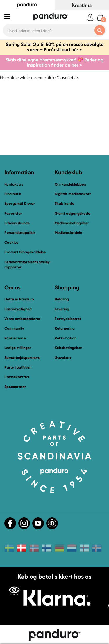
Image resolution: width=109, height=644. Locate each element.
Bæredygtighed (18, 309)
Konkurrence (15, 338)
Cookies (11, 243)
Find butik (13, 194)
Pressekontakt (17, 377)
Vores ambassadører (22, 319)
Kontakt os (14, 184)
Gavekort (63, 358)
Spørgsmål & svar (20, 203)
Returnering (65, 328)
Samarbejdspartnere (22, 358)
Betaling (62, 299)
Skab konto (65, 203)
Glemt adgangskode (72, 213)
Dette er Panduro (19, 299)
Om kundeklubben (70, 184)
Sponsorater (15, 387)
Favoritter (13, 213)
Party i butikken (18, 367)
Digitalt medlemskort (73, 194)
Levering (62, 309)
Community (14, 328)
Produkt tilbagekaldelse (25, 252)
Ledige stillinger (18, 348)
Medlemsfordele (68, 233)
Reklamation (66, 338)
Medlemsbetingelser (72, 223)
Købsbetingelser (68, 348)
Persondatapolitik (20, 233)
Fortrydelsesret (68, 319)
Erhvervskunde (17, 223)
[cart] (100, 17)
